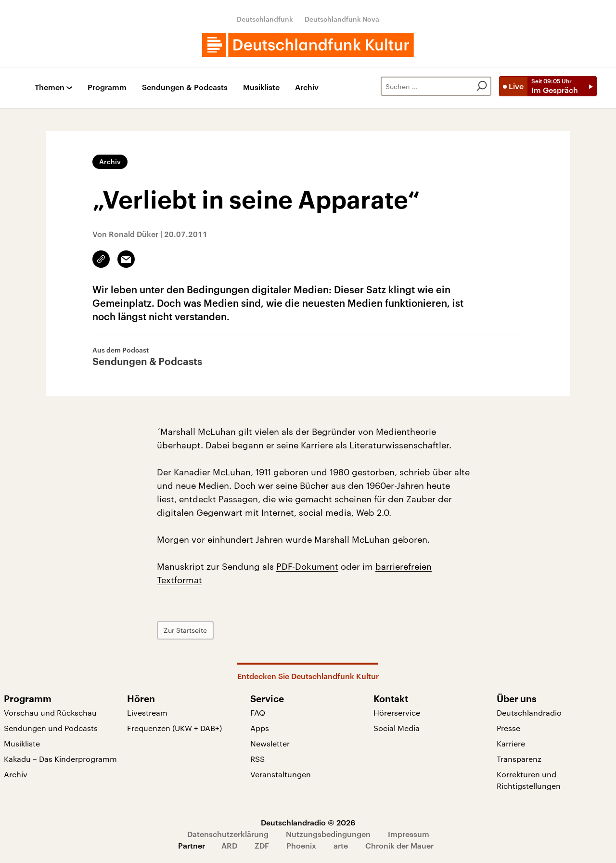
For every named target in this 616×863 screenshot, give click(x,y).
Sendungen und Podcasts (51, 728)
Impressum (409, 834)
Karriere (511, 743)
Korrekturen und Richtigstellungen (529, 780)
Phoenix (301, 845)
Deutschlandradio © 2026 (308, 822)
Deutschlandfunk (265, 19)
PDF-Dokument (307, 566)
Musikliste (261, 87)
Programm (107, 87)
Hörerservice (397, 713)
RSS (257, 759)
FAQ (258, 713)
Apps (260, 728)
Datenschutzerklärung (228, 834)
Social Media (397, 728)
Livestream (147, 713)
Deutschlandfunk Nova (342, 19)
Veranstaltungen (281, 774)
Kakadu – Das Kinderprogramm (60, 759)
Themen (50, 87)
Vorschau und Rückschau (50, 713)
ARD (229, 845)
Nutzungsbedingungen (328, 834)
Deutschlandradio (529, 713)
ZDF (262, 845)
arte (341, 845)
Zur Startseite (185, 630)
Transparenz (519, 759)
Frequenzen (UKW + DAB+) (174, 728)
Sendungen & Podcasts (185, 87)
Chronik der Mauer (399, 845)
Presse (508, 728)
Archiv (307, 87)
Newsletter (270, 743)
